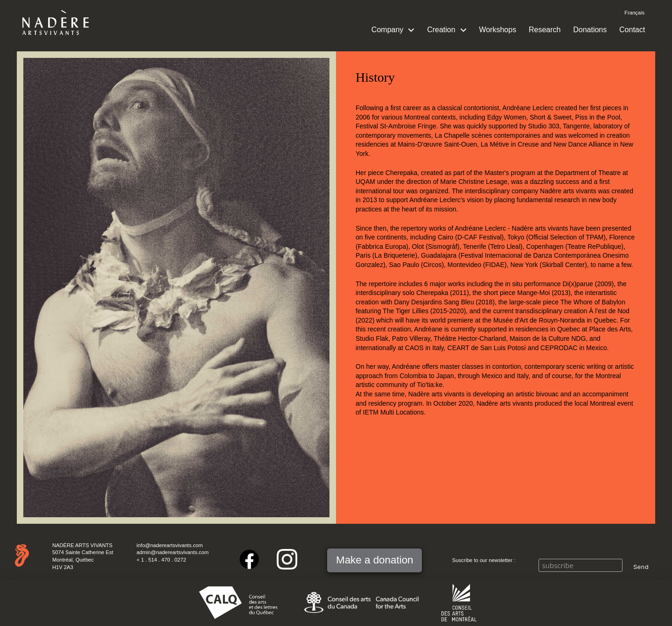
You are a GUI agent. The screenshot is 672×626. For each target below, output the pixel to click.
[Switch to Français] (634, 13)
